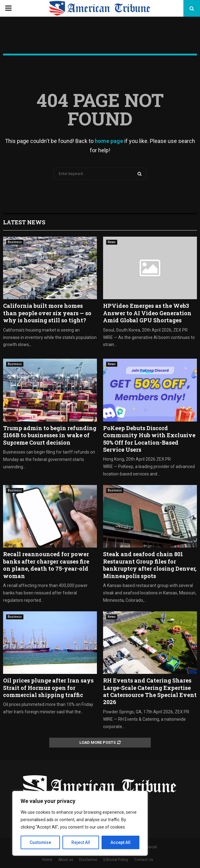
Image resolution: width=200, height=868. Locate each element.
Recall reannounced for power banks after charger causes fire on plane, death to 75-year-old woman (46, 565)
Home (47, 860)
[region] (80, 823)
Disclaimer (88, 860)
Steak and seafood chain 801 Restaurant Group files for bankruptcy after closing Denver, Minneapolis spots (150, 565)
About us (66, 860)
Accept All (120, 842)
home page (109, 141)
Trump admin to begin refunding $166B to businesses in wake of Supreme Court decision (50, 435)
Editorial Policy (116, 860)
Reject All (81, 842)
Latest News (24, 222)
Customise (40, 842)
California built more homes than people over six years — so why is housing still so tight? (47, 313)
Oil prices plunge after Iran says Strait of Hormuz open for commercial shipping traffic (48, 688)
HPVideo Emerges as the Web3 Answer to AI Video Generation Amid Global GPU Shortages (147, 313)
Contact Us (144, 860)
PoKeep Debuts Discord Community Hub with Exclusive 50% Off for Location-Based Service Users (149, 439)
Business (15, 242)
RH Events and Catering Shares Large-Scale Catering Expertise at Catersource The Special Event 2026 (150, 691)
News (112, 242)
